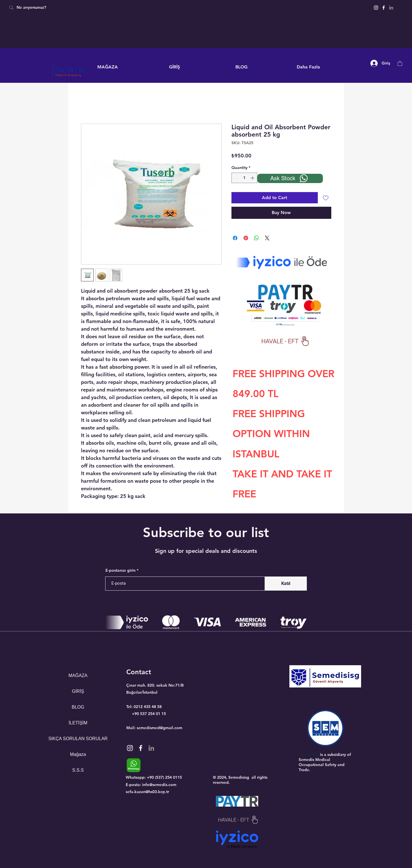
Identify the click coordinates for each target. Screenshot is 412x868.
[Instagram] (376, 8)
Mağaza (78, 754)
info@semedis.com (159, 785)
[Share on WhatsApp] (256, 238)
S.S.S (78, 770)
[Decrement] (236, 178)
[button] (400, 63)
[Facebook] (384, 8)
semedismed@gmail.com (159, 728)
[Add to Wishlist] (326, 198)
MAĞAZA (78, 676)
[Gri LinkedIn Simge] (391, 8)
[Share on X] (267, 238)
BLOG (78, 707)
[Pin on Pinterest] (246, 238)
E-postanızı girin (121, 570)
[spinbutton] (244, 178)
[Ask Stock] (290, 178)
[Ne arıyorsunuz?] (46, 7)
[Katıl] (286, 584)
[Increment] (253, 178)
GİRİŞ (78, 691)
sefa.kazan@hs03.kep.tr (147, 792)
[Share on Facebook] (235, 238)
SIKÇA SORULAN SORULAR (78, 739)
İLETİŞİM (78, 723)
